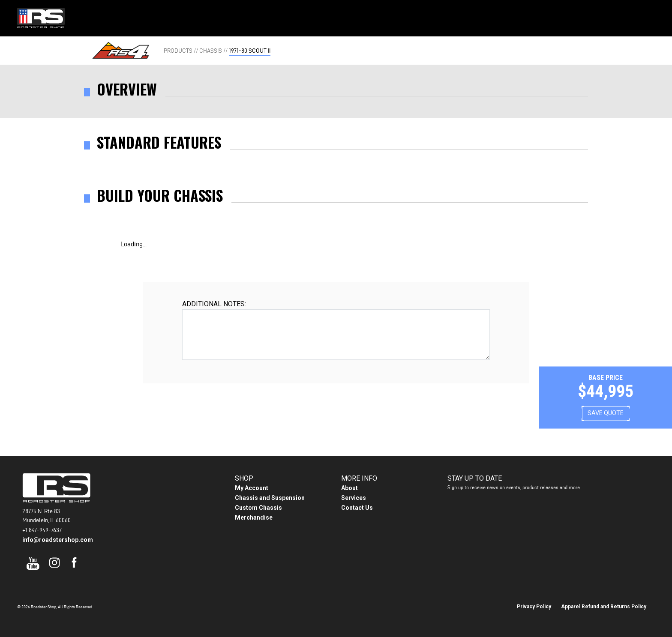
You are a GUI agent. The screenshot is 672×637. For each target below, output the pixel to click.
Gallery (336, 17)
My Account (252, 488)
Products (286, 17)
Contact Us (426, 17)
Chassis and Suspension (270, 498)
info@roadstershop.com (58, 540)
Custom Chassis (258, 508)
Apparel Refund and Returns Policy (604, 607)
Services (354, 498)
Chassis (211, 51)
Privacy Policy (534, 607)
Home (245, 17)
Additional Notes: (214, 304)
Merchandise (254, 517)
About (381, 17)
